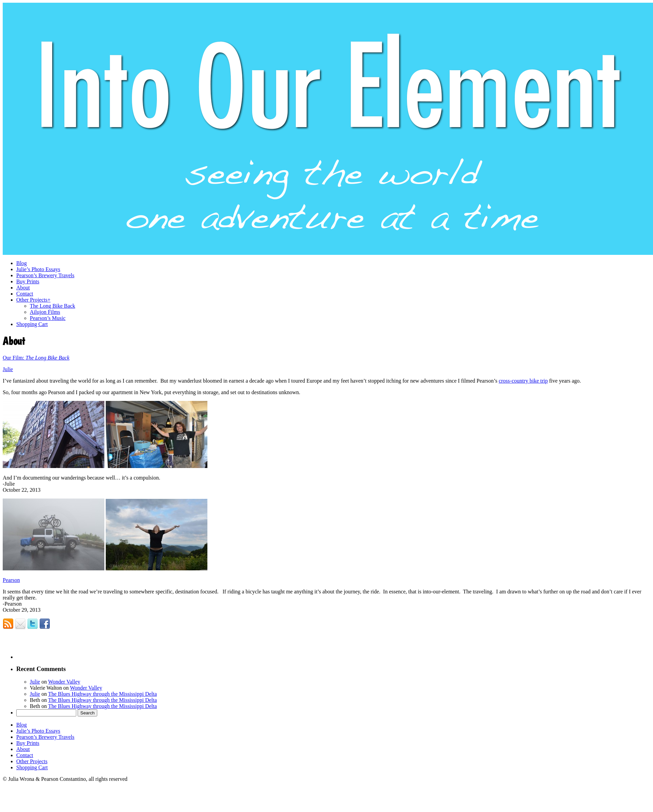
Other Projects (32, 761)
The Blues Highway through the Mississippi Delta (103, 694)
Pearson (11, 580)
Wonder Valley (64, 682)
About (23, 749)
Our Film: (14, 358)
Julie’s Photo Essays (38, 731)
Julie (8, 369)
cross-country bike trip (523, 381)
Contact (25, 755)
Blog (22, 725)
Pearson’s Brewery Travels (45, 737)
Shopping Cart (32, 767)
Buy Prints (28, 743)
